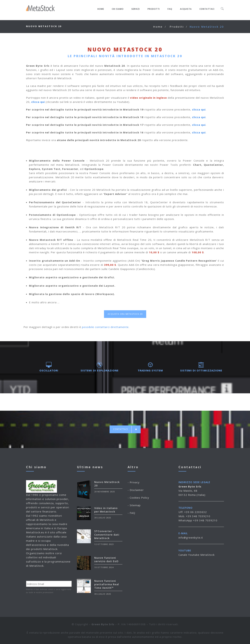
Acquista (186, 9)
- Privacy (134, 482)
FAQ (170, 9)
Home (101, 9)
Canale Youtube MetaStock (197, 555)
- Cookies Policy (138, 498)
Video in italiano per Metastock (106, 510)
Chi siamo (118, 9)
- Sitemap (134, 505)
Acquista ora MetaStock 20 (125, 314)
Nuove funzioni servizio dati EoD (106, 559)
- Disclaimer (136, 490)
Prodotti (154, 9)
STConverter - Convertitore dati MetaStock (107, 535)
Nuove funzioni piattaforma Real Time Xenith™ (107, 584)
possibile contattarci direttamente (105, 327)
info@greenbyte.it (191, 538)
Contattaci (207, 9)
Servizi (136, 9)
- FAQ (131, 513)
